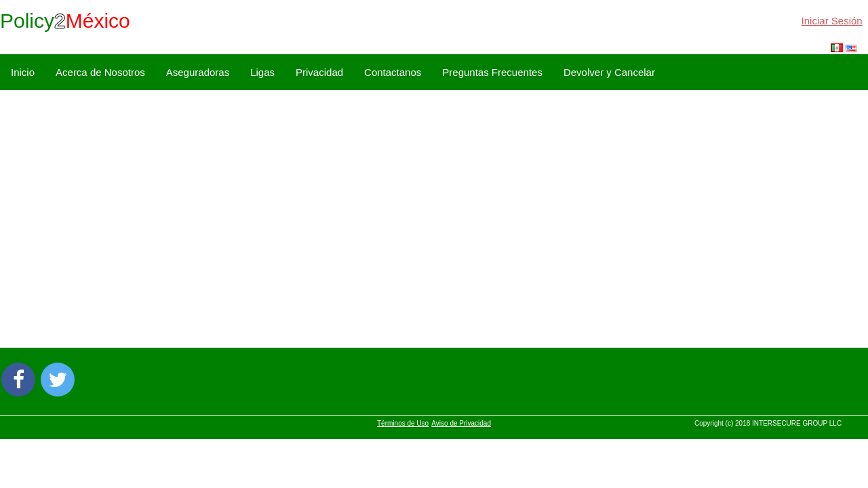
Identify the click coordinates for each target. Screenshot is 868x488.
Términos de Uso (403, 423)
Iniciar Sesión (832, 21)
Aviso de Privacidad (461, 423)
